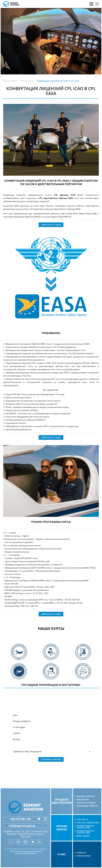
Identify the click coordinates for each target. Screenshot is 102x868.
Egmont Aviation (10, 81)
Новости (81, 853)
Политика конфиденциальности (25, 851)
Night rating (83, 836)
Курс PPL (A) (82, 820)
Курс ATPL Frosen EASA (88, 823)
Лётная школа (27, 81)
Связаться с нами (51, 225)
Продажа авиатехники (62, 801)
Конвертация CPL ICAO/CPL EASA (86, 832)
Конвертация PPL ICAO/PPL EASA (86, 827)
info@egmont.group (19, 826)
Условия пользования (25, 853)
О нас (62, 854)
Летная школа (62, 828)
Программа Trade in (87, 806)
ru (97, 4)
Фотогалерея (83, 856)
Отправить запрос (51, 759)
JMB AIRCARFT (83, 800)
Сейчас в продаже (86, 803)
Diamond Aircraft (86, 796)
